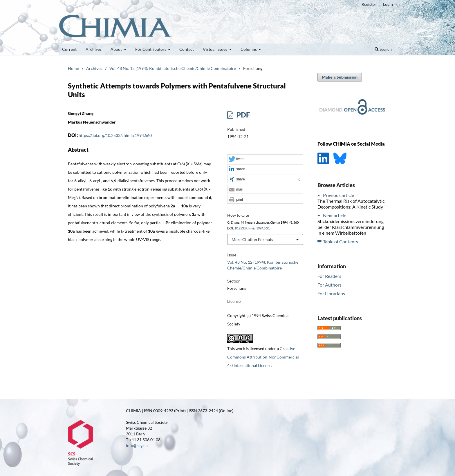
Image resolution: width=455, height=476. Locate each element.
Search (383, 49)
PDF (242, 115)
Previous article (338, 195)
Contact (187, 49)
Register (369, 4)
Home (73, 68)
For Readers (329, 276)
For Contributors (151, 49)
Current (69, 49)
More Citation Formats (252, 239)
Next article (335, 215)
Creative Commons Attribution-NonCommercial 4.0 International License (263, 357)
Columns (249, 49)
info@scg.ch (137, 445)
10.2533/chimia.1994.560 (252, 228)
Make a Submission (340, 77)
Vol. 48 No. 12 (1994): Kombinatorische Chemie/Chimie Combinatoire (173, 68)
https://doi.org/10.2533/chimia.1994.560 (115, 135)
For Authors (329, 285)
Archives (94, 49)
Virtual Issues (215, 49)
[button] (265, 159)
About (117, 49)
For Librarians (331, 293)
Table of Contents (341, 241)
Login (388, 4)
